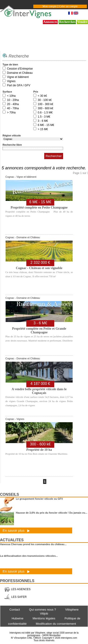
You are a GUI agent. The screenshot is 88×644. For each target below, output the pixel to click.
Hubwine (18, 618)
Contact (15, 610)
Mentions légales (44, 618)
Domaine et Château (20, 73)
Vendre (82, 22)
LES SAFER (15, 597)
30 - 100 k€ (45, 100)
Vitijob (44, 613)
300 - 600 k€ (46, 108)
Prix (36, 92)
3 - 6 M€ (43, 121)
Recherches (67, 22)
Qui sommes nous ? (43, 610)
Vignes (11, 81)
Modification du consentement (56, 624)
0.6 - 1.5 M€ (45, 113)
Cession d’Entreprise (20, 69)
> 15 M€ (43, 129)
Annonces (50, 22)
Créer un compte (68, 6)
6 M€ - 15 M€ (46, 125)
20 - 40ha (13, 104)
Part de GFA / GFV (19, 85)
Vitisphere (72, 610)
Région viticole (12, 135)
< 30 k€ (42, 96)
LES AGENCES (17, 589)
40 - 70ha (13, 108)
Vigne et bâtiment (18, 77)
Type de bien (10, 64)
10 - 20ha (13, 100)
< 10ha (11, 96)
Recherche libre (12, 145)
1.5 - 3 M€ (44, 117)
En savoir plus (16, 530)
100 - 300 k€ (46, 104)
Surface (7, 92)
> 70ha (11, 113)
